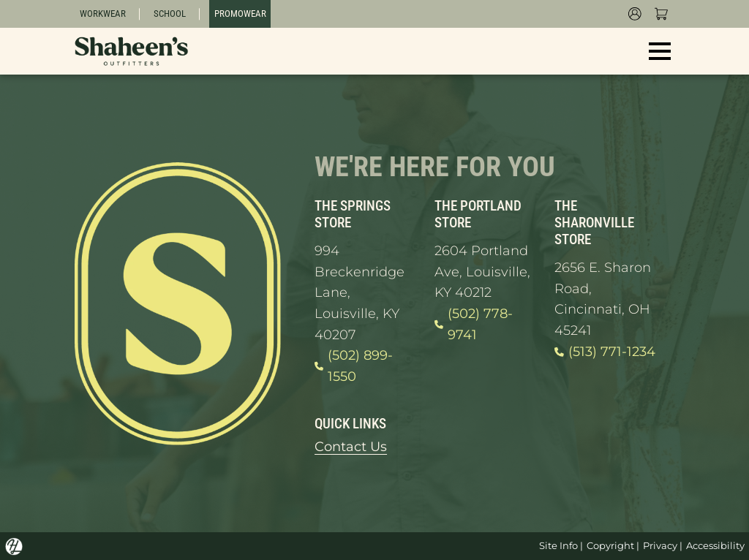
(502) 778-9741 (474, 324)
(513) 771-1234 (605, 352)
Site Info (558, 546)
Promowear (240, 14)
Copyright (610, 546)
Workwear (103, 14)
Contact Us (351, 446)
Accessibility (715, 546)
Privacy (660, 546)
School (170, 14)
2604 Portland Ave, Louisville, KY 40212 (482, 271)
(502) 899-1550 (354, 366)
